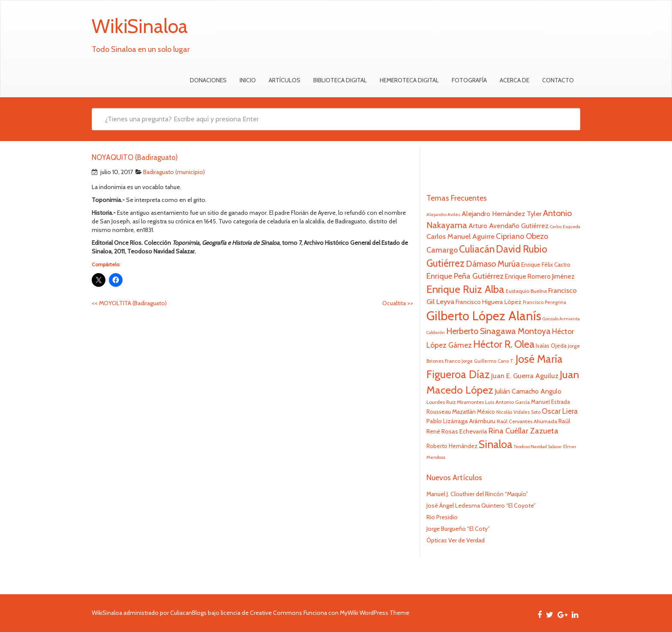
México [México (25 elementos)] (486, 412)
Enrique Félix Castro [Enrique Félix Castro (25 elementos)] (546, 265)
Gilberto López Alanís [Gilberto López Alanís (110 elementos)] (484, 316)
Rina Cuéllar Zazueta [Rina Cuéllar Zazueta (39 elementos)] (523, 431)
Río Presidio (442, 517)
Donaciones (208, 80)
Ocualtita (398, 303)
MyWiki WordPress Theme (375, 613)
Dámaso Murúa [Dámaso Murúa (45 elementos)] (493, 264)
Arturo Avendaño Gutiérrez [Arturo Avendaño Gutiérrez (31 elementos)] (508, 226)
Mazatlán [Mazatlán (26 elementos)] (464, 412)
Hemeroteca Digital (409, 80)
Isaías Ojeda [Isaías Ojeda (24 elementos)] (551, 346)
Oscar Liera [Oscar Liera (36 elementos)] (560, 411)
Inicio (248, 80)
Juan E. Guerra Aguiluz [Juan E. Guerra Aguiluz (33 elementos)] (525, 376)
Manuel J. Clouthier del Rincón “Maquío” (477, 494)
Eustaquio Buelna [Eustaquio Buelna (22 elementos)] (526, 291)
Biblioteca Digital (340, 80)
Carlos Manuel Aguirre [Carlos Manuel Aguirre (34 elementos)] (460, 236)
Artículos (285, 80)
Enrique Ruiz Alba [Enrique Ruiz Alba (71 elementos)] (465, 289)
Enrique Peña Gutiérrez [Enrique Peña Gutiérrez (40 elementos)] (465, 276)
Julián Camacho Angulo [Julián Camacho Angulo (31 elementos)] (528, 391)
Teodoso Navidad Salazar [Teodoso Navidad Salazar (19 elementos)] (538, 447)
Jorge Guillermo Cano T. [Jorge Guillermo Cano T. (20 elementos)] (488, 361)
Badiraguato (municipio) (174, 172)
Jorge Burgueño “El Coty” (458, 529)
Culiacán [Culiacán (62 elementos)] (477, 249)
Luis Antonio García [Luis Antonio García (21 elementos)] (507, 402)
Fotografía (469, 80)
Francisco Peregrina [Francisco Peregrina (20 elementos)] (544, 302)
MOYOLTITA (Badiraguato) (129, 303)
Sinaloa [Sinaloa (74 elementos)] (496, 444)
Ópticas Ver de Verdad (456, 540)
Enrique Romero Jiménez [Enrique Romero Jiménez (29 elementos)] (540, 276)
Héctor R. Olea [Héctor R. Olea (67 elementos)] (504, 344)
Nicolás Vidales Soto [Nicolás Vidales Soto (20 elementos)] (518, 412)
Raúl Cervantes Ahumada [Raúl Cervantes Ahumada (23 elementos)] (527, 421)
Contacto (558, 80)
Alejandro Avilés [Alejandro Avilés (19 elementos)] (443, 215)
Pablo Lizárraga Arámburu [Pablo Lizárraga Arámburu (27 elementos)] (461, 421)
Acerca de (514, 80)
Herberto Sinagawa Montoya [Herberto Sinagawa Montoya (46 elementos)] (498, 331)
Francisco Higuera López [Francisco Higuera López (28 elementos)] (489, 302)
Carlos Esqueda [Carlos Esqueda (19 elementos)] (565, 227)
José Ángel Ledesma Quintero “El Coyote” (481, 506)
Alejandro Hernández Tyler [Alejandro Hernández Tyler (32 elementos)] (502, 214)
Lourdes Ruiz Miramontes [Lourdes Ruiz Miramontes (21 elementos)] (455, 402)
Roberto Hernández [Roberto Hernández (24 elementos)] (452, 446)
